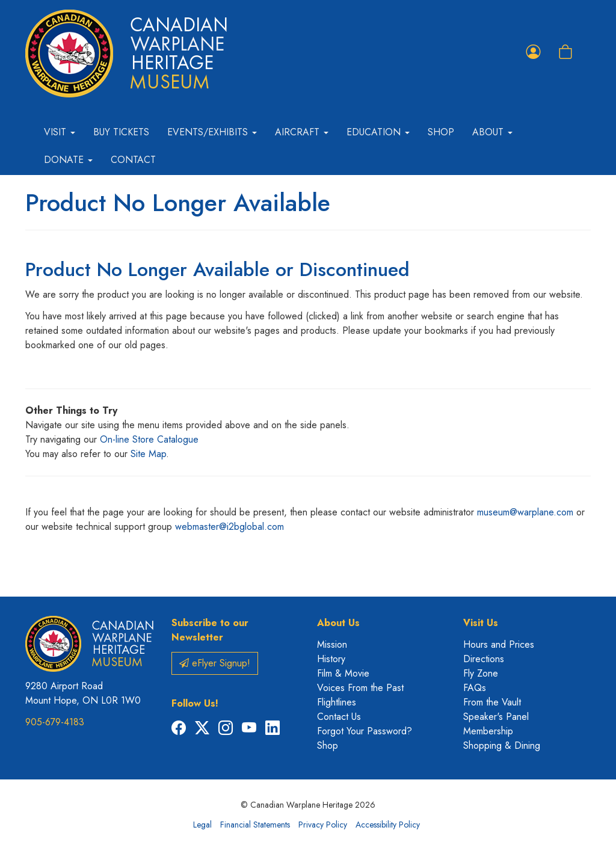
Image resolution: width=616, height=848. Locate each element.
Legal (202, 825)
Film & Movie (343, 673)
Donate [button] (68, 160)
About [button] (492, 132)
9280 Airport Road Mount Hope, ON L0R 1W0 (83, 693)
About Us (338, 623)
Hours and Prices (499, 644)
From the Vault (492, 702)
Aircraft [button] (302, 132)
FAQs (475, 688)
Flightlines (337, 702)
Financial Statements (255, 825)
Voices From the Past (360, 688)
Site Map (148, 454)
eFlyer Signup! (215, 663)
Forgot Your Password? (365, 731)
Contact (133, 160)
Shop (441, 132)
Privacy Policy (323, 825)
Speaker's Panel (496, 717)
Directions (484, 659)
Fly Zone (481, 673)
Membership (488, 731)
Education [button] (378, 132)
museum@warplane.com (525, 512)
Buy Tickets (121, 132)
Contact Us (339, 717)
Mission (332, 644)
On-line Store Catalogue (149, 439)
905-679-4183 (55, 722)
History (331, 659)
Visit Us (481, 623)
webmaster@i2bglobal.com (229, 527)
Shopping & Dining (502, 745)
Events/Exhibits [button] (212, 132)
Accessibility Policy (388, 825)
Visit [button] (60, 132)
